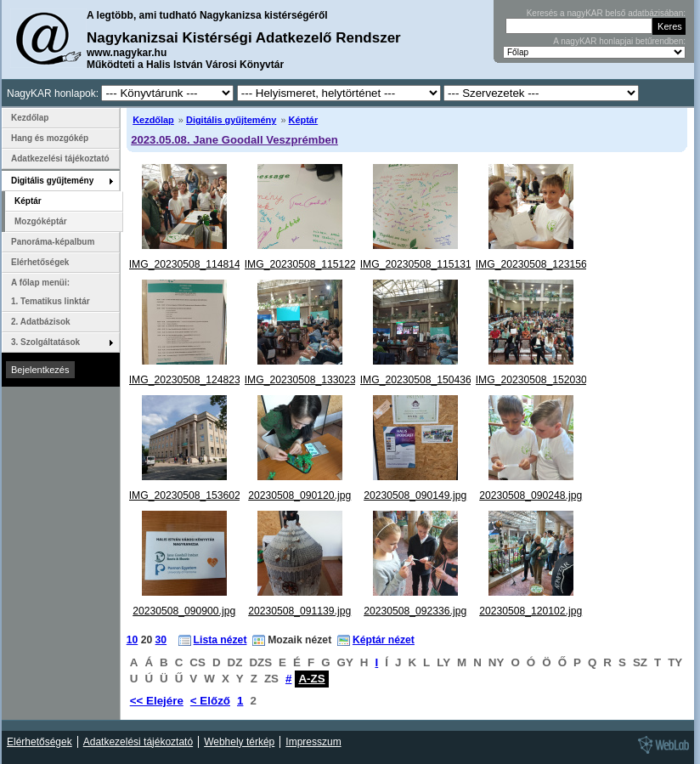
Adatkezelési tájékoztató (60, 158)
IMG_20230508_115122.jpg (309, 264)
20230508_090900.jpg (184, 611)
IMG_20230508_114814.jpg (193, 264)
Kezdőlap (153, 120)
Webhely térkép (239, 742)
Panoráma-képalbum (53, 242)
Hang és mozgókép (50, 138)
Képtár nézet (384, 640)
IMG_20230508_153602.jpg (193, 495)
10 (133, 640)
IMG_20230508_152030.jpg (540, 380)
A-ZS (311, 679)
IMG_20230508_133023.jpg (309, 380)
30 (161, 640)
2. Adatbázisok (41, 322)
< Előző (210, 701)
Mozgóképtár (41, 221)
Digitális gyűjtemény (231, 120)
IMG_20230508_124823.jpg (193, 380)
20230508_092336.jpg (415, 611)
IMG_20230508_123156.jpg (540, 264)
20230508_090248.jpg (531, 495)
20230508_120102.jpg (531, 611)
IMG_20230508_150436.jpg (424, 380)
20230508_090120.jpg (299, 495)
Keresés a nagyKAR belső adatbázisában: (606, 13)
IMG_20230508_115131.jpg (424, 264)
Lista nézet (220, 640)
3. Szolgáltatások (45, 342)
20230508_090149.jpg (415, 495)
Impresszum (313, 742)
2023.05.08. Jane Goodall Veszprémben (234, 140)
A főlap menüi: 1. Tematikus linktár (51, 292)
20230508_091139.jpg (299, 611)
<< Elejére (157, 701)
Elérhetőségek (40, 262)
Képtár (304, 120)
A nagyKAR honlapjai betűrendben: (619, 41)
